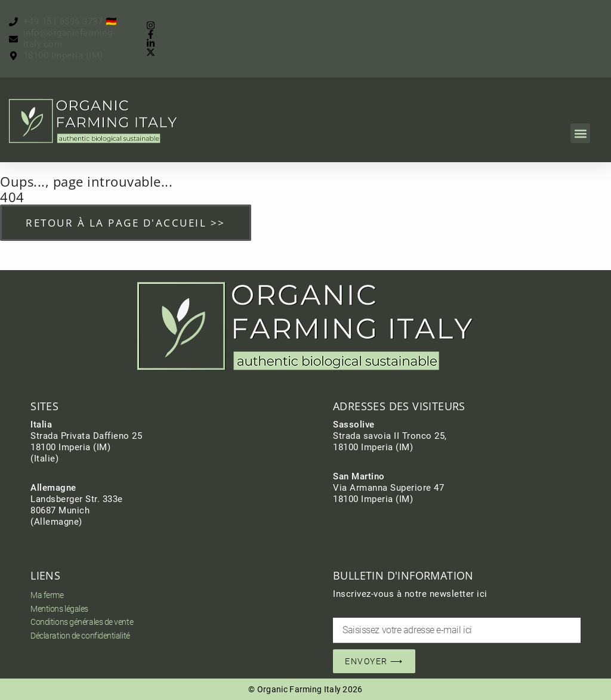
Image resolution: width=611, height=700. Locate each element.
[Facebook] (153, 34)
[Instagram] (153, 25)
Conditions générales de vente (82, 622)
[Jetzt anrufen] (63, 22)
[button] (580, 133)
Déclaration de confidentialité (80, 636)
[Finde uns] (56, 56)
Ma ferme (47, 595)
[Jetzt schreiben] (72, 39)
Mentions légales (59, 609)
